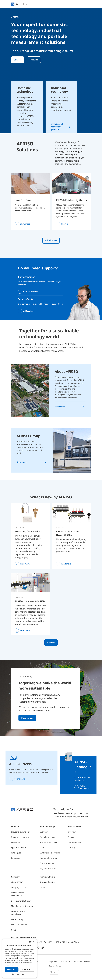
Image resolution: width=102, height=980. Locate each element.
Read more (25, 564)
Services (18, 60)
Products (34, 60)
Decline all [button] (27, 969)
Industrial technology (20, 832)
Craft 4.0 (43, 848)
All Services (28, 311)
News (14, 930)
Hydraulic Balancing (48, 858)
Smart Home (23, 200)
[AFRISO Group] (72, 450)
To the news (20, 779)
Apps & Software (18, 848)
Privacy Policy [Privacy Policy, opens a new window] (9, 965)
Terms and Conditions (83, 962)
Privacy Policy (66, 962)
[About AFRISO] (30, 390)
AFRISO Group (28, 436)
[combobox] (30, 942)
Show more (25, 224)
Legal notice (54, 962)
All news (51, 642)
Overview (44, 832)
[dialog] (20, 958)
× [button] (34, 942)
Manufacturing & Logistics (23, 906)
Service (71, 837)
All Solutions (51, 240)
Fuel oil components (48, 837)
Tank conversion (47, 863)
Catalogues (16, 853)
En (55, 972)
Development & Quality (21, 901)
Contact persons (31, 292)
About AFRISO (66, 371)
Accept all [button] (12, 969)
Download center (47, 882)
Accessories (16, 842)
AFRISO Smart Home (48, 842)
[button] (20, 974)
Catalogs (72, 848)
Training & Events (47, 877)
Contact (43, 887)
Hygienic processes (48, 868)
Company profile (18, 887)
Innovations (16, 858)
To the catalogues (85, 787)
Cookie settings (55, 966)
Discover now (27, 718)
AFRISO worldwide (19, 925)
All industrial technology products (57, 127)
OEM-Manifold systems (71, 200)
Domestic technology (20, 837)
